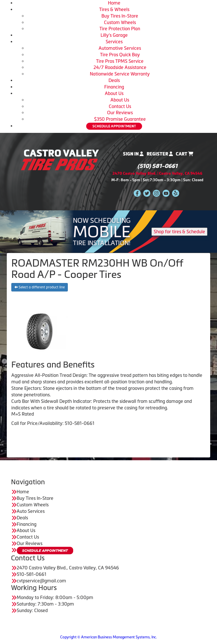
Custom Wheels (120, 22)
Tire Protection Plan (120, 29)
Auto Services (31, 511)
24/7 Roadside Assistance (120, 67)
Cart (185, 154)
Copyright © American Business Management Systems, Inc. (108, 637)
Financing (114, 87)
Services (114, 42)
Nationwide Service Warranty (120, 74)
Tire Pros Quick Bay (120, 55)
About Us (114, 93)
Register (160, 154)
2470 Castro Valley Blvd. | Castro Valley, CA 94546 (157, 173)
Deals (114, 80)
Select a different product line (40, 287)
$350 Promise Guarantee (120, 119)
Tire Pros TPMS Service (120, 61)
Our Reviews (120, 113)
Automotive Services (120, 48)
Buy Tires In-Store (120, 16)
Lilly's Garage (114, 35)
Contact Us (120, 106)
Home (114, 3)
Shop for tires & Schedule (179, 232)
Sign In (133, 154)
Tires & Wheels (114, 9)
